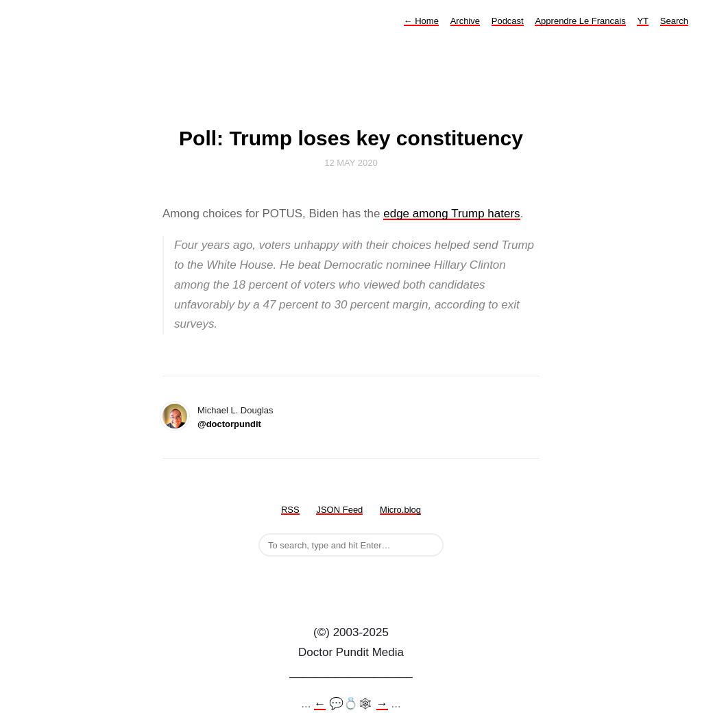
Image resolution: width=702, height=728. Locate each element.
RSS (290, 510)
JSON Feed (339, 510)
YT (643, 21)
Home (421, 21)
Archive (465, 21)
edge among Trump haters (451, 214)
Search (674, 21)
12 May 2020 (351, 163)
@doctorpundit (229, 424)
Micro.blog (400, 510)
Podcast (508, 21)
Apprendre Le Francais (580, 21)
